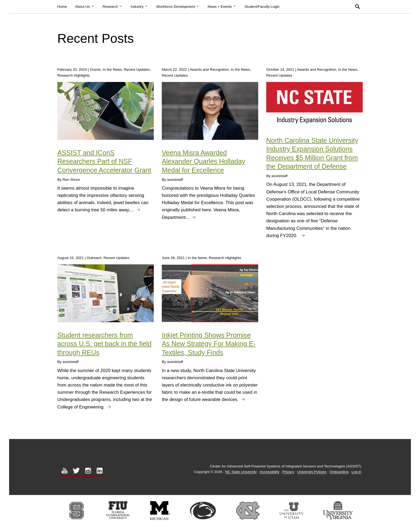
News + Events (222, 7)
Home (62, 7)
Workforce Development (178, 7)
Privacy (288, 472)
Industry (139, 7)
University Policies (312, 472)
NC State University (241, 472)
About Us (85, 7)
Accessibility (269, 472)
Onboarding (339, 472)
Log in (356, 472)
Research (113, 7)
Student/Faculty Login (262, 7)
